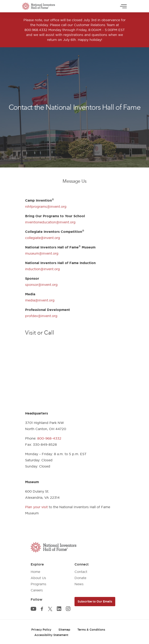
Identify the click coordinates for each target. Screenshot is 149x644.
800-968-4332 (49, 438)
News (79, 584)
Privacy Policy (41, 630)
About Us (38, 578)
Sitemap (64, 630)
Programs (38, 584)
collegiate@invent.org (43, 238)
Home (35, 572)
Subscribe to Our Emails (95, 601)
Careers (37, 590)
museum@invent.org (42, 253)
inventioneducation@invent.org (50, 222)
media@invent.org (40, 300)
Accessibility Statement (51, 635)
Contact (81, 572)
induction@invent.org (42, 269)
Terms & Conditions (91, 630)
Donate (80, 578)
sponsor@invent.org (41, 285)
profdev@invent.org (41, 316)
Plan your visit (36, 507)
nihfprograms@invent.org (46, 207)
